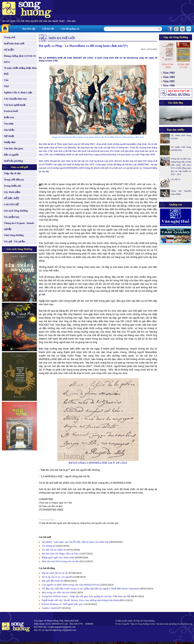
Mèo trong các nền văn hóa (55, 592)
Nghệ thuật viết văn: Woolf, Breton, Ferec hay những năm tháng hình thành (80, 600)
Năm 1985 (169, 81)
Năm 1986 (169, 86)
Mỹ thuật (9, 136)
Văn (6, 80)
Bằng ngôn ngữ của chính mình (58, 557)
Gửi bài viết (48, 29)
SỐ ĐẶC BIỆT (12, 198)
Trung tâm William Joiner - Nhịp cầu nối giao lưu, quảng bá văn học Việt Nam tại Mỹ (86, 596)
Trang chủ (10, 37)
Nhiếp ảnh (10, 142)
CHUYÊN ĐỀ (11, 204)
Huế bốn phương (13, 161)
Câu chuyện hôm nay (15, 99)
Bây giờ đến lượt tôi (52, 581)
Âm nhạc (9, 124)
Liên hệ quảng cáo (70, 29)
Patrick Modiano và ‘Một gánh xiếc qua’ (62, 604)
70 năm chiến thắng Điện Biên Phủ (20, 71)
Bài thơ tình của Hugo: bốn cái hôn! (60, 554)
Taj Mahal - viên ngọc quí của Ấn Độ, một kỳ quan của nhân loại (75, 542)
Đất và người (11, 155)
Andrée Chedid (49, 608)
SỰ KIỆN (9, 50)
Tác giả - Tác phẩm (14, 241)
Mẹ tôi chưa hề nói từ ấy (55, 573)
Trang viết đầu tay (14, 180)
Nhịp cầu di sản (12, 173)
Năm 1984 (169, 77)
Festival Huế (11, 111)
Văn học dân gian (13, 148)
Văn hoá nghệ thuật (15, 105)
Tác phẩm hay (12, 217)
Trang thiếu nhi (12, 186)
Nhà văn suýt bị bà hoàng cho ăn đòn (60, 561)
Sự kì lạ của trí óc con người (57, 577)
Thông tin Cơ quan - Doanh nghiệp (19, 226)
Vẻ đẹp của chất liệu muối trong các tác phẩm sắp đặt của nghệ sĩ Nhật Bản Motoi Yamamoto (91, 589)
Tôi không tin (49, 546)
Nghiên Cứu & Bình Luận (18, 92)
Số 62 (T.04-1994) (168, 66)
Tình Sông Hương (14, 235)
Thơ (6, 86)
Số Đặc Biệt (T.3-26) (183, 66)
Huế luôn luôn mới (14, 43)
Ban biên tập (29, 29)
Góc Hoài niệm (12, 192)
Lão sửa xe (175, 179)
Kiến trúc (9, 117)
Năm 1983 (169, 73)
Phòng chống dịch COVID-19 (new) (20, 59)
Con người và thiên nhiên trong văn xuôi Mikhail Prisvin (71, 585)
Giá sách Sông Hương (16, 211)
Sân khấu (9, 130)
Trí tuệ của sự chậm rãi (54, 550)
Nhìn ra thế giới (19, 167)
